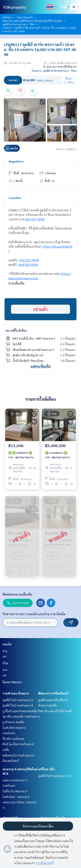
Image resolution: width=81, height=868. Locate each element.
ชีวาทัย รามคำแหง (13, 739)
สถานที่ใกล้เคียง (16, 330)
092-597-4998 (35, 219)
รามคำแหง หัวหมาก (16, 693)
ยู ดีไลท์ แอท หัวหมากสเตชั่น (20, 711)
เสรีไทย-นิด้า (47, 769)
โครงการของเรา (12, 682)
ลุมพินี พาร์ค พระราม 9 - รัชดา (19, 24)
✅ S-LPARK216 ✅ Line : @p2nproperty (58, 455)
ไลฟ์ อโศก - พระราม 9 (16, 797)
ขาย (5, 651)
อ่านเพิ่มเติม (16, 283)
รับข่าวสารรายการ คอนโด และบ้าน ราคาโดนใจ (34, 614)
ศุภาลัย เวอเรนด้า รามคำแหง (20, 716)
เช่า (5, 656)
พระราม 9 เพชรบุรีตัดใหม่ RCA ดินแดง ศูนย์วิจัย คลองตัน (32, 21)
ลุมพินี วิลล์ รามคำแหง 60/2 (55, 776)
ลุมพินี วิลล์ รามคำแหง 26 (18, 700)
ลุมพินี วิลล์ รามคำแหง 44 (18, 705)
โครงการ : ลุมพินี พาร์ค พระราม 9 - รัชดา (54, 71)
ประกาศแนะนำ (25, 17)
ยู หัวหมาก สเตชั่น (13, 722)
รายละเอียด (15, 198)
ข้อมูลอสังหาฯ (16, 161)
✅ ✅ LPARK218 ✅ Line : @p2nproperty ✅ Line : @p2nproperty (21, 455)
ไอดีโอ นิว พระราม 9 (15, 791)
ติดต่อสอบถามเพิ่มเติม (17, 594)
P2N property (15, 7)
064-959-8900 (28, 264)
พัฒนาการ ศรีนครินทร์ (53, 693)
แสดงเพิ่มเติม (41, 366)
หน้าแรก (7, 17)
